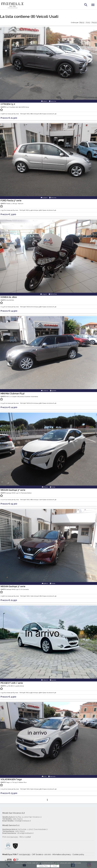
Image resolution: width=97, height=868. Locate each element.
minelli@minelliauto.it (17, 821)
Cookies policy (78, 854)
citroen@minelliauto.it (18, 833)
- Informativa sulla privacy (61, 854)
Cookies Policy (43, 867)
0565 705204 (12, 819)
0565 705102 (14, 831)
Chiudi (55, 867)
